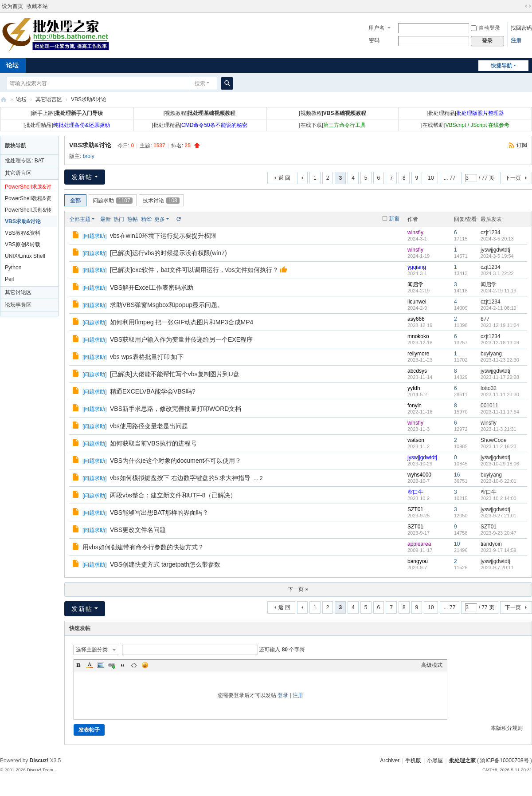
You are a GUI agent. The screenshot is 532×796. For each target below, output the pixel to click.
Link (112, 665)
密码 (374, 40)
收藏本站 (37, 6)
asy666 (416, 319)
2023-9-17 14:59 (499, 550)
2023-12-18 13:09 (500, 343)
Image (101, 665)
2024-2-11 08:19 (499, 308)
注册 (516, 40)
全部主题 (80, 219)
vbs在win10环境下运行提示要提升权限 (163, 236)
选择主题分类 (92, 650)
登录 (283, 695)
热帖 (133, 219)
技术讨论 (161, 201)
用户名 (376, 28)
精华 (146, 219)
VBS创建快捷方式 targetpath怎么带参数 (165, 564)
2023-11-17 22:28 (500, 377)
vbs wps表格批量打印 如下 (147, 357)
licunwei (417, 302)
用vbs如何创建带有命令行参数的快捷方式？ (143, 547)
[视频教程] (200, 113)
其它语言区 (49, 99)
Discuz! (39, 761)
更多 (160, 219)
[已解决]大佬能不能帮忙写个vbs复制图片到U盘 (175, 374)
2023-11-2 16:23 (499, 446)
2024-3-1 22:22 (497, 273)
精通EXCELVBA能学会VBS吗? (153, 391)
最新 (106, 219)
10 (431, 178)
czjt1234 (491, 232)
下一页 (513, 178)
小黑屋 (435, 761)
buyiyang (491, 354)
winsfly (415, 232)
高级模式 (432, 665)
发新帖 (82, 177)
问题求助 (113, 201)
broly (89, 156)
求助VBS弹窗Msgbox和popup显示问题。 (167, 305)
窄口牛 (415, 492)
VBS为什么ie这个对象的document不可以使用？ (176, 461)
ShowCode (494, 440)
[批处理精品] (465, 113)
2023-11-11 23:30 (500, 394)
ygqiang (417, 267)
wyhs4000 (419, 475)
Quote (123, 665)
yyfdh (414, 388)
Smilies (145, 665)
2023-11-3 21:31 (499, 429)
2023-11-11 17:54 (500, 412)
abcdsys (417, 371)
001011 (489, 406)
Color (90, 665)
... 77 (450, 178)
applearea (419, 544)
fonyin (415, 406)
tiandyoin (491, 544)
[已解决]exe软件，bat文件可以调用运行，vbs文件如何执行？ (194, 270)
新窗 (394, 219)
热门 (119, 219)
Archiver (390, 761)
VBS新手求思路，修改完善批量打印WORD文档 (176, 409)
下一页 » (298, 589)
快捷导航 (501, 66)
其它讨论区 (18, 292)
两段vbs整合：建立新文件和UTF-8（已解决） (173, 495)
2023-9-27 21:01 (499, 516)
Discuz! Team (40, 770)
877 (485, 319)
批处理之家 (4, 100)
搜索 (200, 83)
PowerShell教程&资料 (28, 200)
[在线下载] (333, 125)
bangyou (418, 561)
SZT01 (415, 509)
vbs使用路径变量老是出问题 (149, 426)
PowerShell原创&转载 (28, 211)
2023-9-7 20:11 (497, 567)
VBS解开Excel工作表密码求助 (152, 288)
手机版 (413, 761)
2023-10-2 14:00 (499, 498)
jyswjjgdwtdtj (495, 250)
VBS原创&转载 (23, 244)
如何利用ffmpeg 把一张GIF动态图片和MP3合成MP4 (182, 322)
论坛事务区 (18, 305)
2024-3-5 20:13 (497, 239)
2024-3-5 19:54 (497, 256)
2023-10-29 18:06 (500, 464)
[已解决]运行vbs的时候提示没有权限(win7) (168, 253)
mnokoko (418, 336)
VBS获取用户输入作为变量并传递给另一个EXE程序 (181, 339)
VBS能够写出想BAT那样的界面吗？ (159, 512)
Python (13, 268)
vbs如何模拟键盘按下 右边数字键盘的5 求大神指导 (180, 478)
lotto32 (489, 388)
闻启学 (415, 284)
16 (457, 475)
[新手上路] (67, 113)
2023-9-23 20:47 (499, 533)
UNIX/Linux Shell (25, 256)
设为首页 (12, 6)
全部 (75, 201)
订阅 (522, 145)
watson (416, 440)
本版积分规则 (507, 728)
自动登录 (485, 28)
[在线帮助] (465, 125)
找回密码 (521, 28)
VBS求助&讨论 (89, 99)
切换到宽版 (528, 6)
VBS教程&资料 (23, 233)
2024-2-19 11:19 (499, 291)
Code (134, 665)
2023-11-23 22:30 (500, 360)
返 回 (284, 178)
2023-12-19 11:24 (500, 325)
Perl (10, 279)
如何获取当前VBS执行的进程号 (153, 443)
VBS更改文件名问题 (138, 530)
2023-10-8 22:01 (499, 481)
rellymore (418, 354)
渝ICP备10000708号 (504, 761)
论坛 (21, 99)
